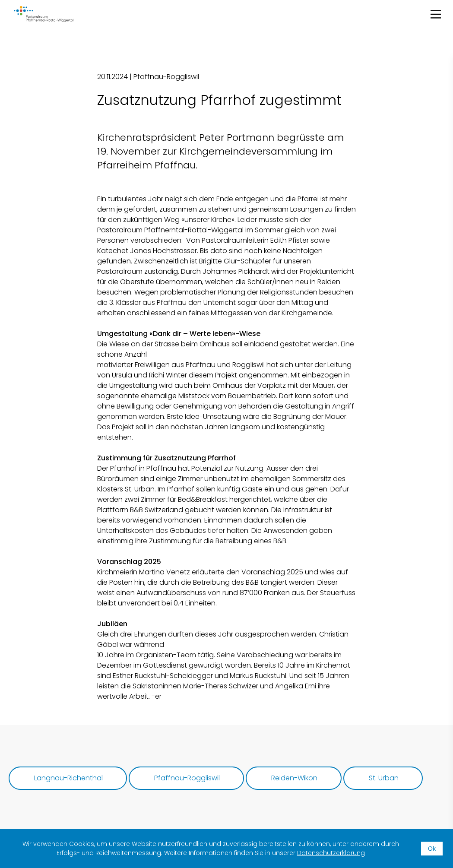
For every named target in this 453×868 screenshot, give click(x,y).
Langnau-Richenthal (68, 778)
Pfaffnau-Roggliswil (187, 778)
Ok (432, 849)
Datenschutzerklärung (331, 853)
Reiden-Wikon (294, 778)
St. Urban (384, 778)
